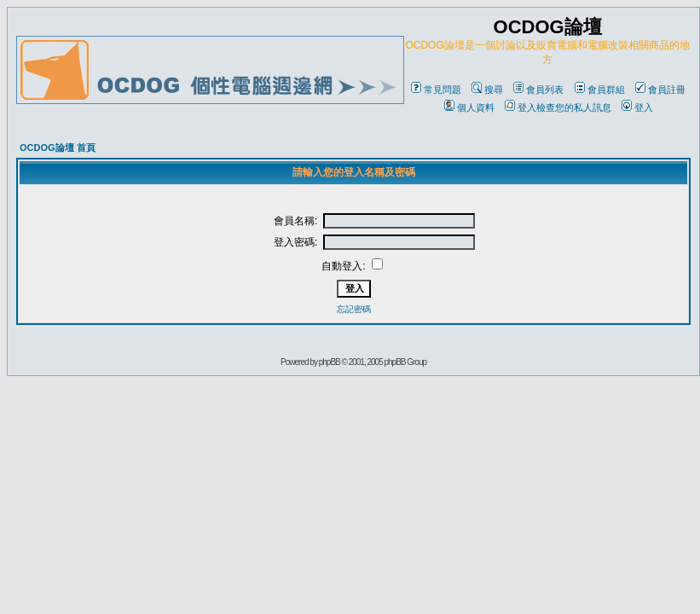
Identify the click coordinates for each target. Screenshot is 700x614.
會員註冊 (660, 90)
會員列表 (538, 90)
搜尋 (487, 90)
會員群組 (600, 90)
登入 (637, 107)
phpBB (330, 362)
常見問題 (436, 90)
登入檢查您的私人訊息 (558, 107)
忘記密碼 (354, 309)
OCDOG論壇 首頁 (58, 148)
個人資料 (469, 107)
